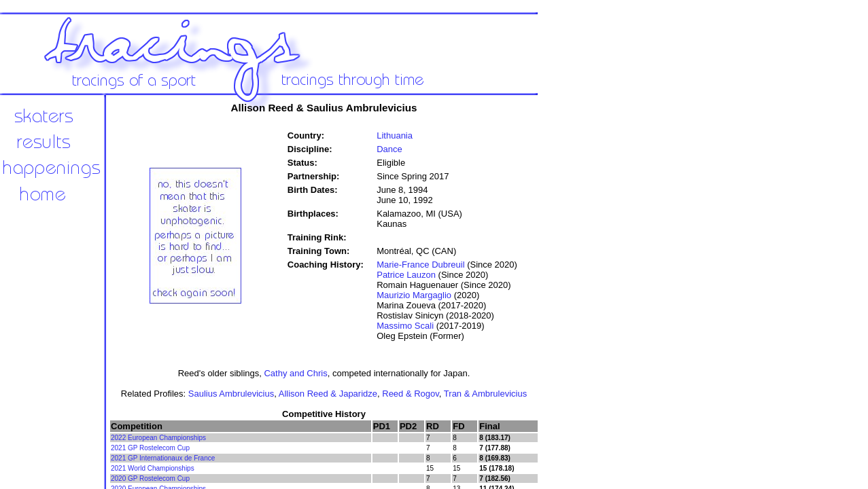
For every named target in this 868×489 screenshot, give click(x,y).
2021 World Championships (153, 468)
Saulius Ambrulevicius (231, 394)
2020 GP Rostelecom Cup (150, 478)
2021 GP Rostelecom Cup (150, 448)
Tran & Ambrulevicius (485, 394)
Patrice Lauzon (406, 275)
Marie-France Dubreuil (420, 265)
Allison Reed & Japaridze (328, 394)
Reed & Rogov (411, 394)
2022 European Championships (158, 438)
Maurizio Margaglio (414, 295)
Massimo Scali (405, 326)
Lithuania (395, 135)
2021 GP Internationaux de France (163, 458)
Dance (389, 149)
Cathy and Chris (295, 373)
